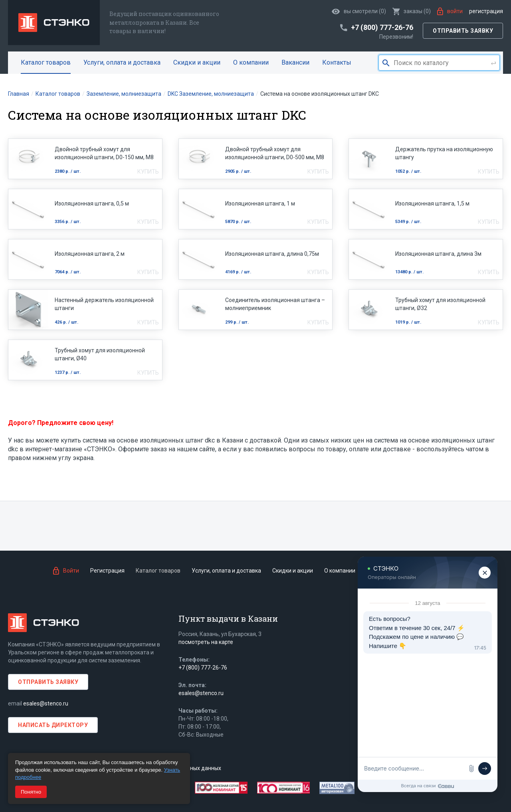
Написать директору (53, 725)
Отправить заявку (463, 31)
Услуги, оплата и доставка (122, 62)
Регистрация (486, 11)
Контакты (337, 62)
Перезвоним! (396, 37)
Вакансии (295, 62)
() (412, 11)
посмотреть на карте (206, 642)
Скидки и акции (197, 62)
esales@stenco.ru (46, 703)
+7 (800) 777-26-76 (203, 668)
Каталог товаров (46, 62)
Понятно (31, 792)
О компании (251, 62)
